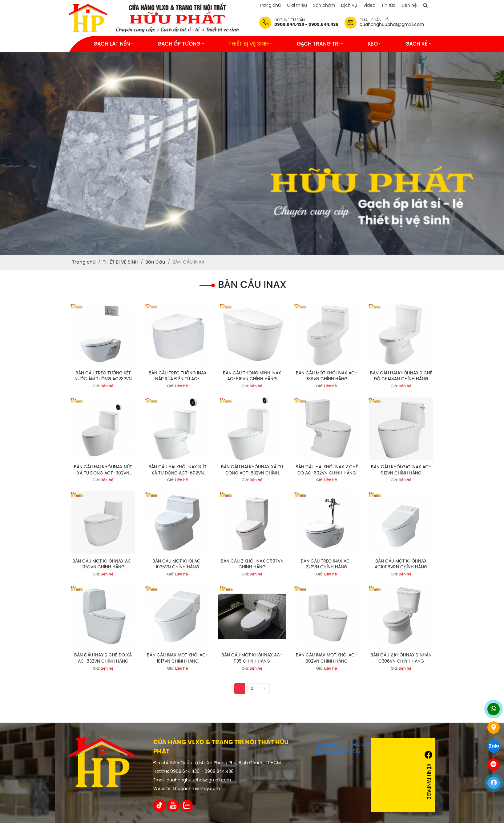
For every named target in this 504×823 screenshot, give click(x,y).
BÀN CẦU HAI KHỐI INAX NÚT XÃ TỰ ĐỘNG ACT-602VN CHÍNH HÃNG (177, 471)
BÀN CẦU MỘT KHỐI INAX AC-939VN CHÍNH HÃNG (327, 376)
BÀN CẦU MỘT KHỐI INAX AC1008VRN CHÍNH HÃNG (401, 565)
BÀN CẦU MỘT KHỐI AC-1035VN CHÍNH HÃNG (178, 565)
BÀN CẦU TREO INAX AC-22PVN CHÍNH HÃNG (327, 565)
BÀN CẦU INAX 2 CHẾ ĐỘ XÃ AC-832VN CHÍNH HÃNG (103, 658)
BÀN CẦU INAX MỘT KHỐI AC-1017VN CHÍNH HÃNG (177, 658)
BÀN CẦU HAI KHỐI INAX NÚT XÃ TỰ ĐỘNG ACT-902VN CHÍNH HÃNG (103, 471)
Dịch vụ (349, 6)
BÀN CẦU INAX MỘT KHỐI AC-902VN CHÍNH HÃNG (327, 658)
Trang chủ (270, 6)
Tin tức (389, 6)
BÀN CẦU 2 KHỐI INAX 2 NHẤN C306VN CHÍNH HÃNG (401, 658)
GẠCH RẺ (419, 44)
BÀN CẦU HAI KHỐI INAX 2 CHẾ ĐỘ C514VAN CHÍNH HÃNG (401, 376)
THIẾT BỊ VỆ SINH (251, 44)
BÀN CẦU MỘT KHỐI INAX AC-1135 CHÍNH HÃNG (252, 658)
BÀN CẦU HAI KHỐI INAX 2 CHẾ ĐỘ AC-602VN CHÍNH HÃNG (327, 470)
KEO (375, 44)
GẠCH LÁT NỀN (114, 44)
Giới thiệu (297, 6)
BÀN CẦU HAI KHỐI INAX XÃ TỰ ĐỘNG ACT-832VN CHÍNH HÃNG (252, 471)
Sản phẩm (324, 6)
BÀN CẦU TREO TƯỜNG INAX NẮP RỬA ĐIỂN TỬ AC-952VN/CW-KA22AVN (178, 377)
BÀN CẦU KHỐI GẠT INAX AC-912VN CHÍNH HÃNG (401, 470)
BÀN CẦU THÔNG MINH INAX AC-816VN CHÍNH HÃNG (252, 376)
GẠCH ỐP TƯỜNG (181, 44)
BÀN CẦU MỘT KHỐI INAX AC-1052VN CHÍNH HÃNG (103, 565)
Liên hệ (409, 6)
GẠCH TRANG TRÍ (320, 44)
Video (369, 6)
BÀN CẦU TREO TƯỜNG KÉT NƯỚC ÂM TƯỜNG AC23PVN (103, 376)
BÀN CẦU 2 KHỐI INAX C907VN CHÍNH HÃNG (252, 565)
